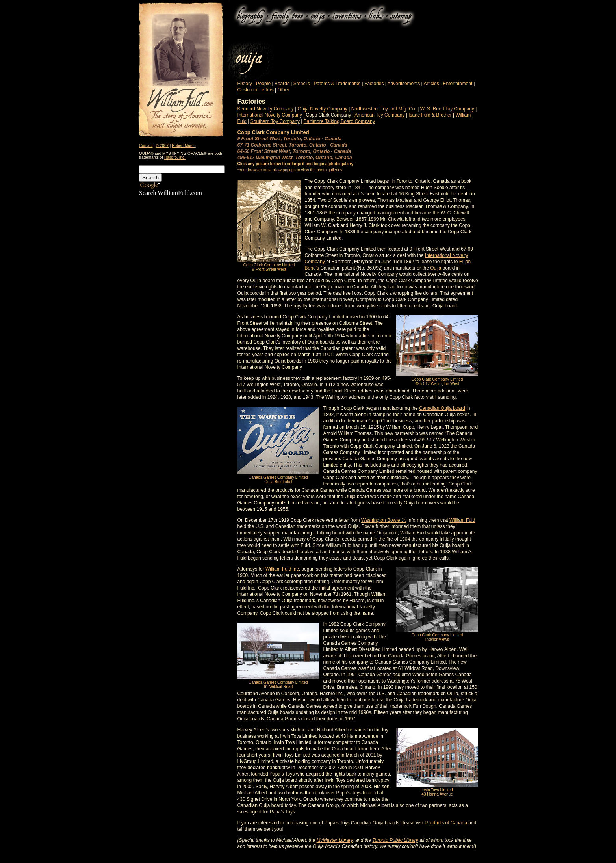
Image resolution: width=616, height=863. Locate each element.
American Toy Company (379, 115)
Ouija (436, 268)
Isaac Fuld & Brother (430, 115)
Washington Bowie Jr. (384, 520)
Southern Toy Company (275, 121)
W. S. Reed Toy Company (447, 109)
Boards (282, 84)
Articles (431, 84)
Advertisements (404, 84)
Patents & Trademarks (337, 84)
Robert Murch (184, 146)
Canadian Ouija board (442, 408)
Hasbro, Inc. (175, 157)
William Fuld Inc (282, 569)
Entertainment (458, 84)
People (263, 84)
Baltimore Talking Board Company (339, 121)
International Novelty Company (270, 115)
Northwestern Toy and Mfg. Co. (384, 109)
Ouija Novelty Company (323, 109)
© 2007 (162, 146)
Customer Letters (256, 90)
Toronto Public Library (395, 840)
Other (283, 90)
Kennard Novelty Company (266, 109)
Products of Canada (446, 823)
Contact (146, 146)
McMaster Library (335, 840)
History (245, 84)
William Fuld (462, 520)
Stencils (302, 84)
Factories (374, 84)
